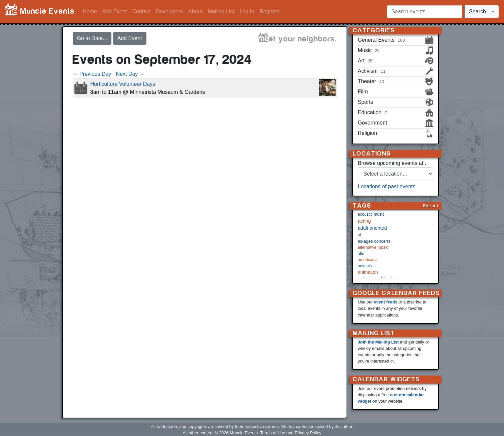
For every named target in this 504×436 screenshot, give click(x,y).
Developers (170, 12)
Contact (142, 12)
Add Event (115, 12)
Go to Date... (92, 38)
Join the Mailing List (378, 342)
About (195, 12)
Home (90, 12)
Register (270, 12)
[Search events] (425, 12)
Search (477, 12)
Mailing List (221, 12)
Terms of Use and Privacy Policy (291, 433)
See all (431, 206)
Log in (247, 12)
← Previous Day (92, 74)
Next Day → (130, 74)
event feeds (386, 302)
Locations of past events (387, 186)
